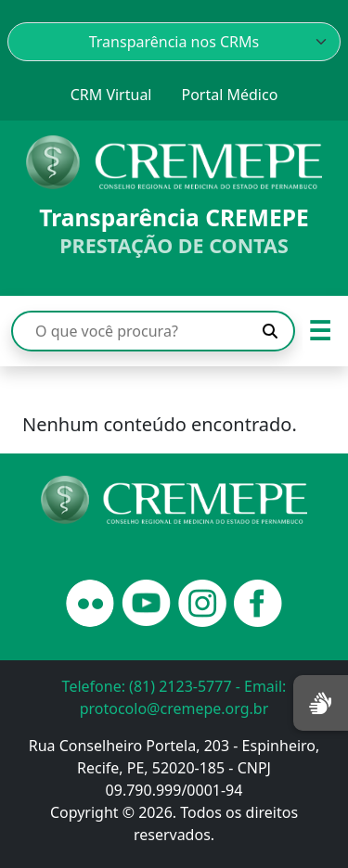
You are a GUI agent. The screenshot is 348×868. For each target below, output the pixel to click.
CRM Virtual (111, 95)
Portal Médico (229, 95)
